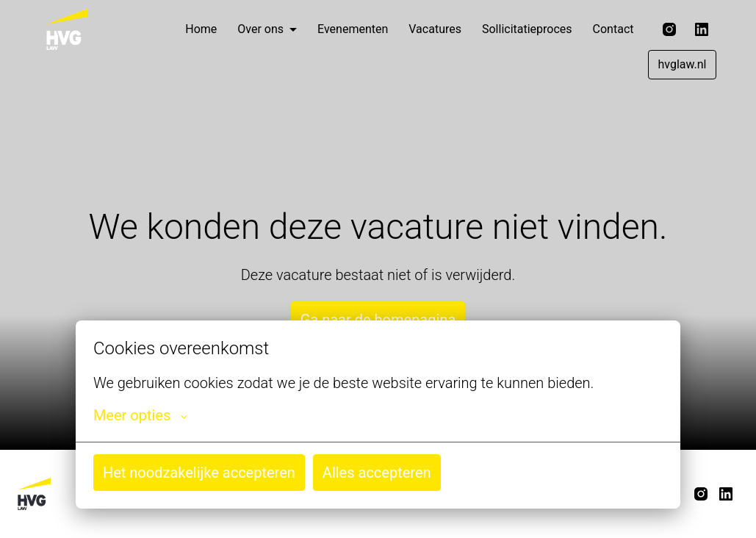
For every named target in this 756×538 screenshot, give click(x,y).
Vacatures (435, 29)
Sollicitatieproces (527, 29)
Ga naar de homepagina (378, 320)
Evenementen (353, 29)
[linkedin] (702, 29)
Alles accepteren (377, 473)
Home (201, 29)
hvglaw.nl (682, 64)
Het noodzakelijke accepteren (199, 473)
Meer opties (140, 415)
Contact (613, 29)
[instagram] (669, 29)
